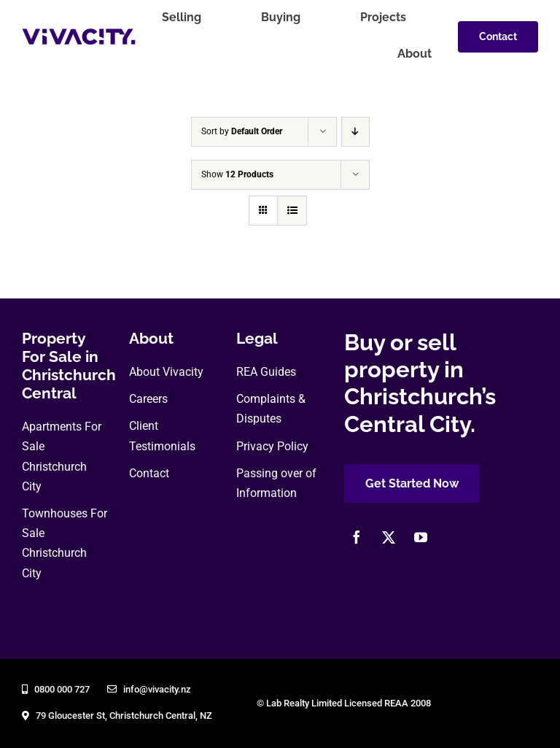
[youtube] (421, 537)
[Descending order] (355, 132)
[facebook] (357, 537)
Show (237, 174)
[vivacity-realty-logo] (79, 34)
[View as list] (292, 211)
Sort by (242, 131)
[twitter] (389, 537)
